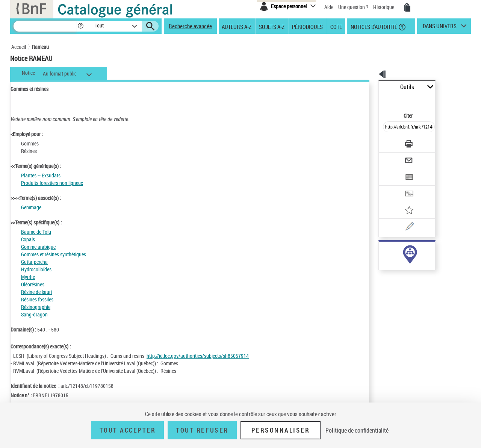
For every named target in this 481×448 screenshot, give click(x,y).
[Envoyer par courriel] (388, 142)
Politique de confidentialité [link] (357, 430)
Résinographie (36, 307)
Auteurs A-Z (237, 26)
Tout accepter (128, 430)
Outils (370, 87)
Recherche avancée (190, 26)
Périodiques (307, 26)
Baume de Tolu (36, 232)
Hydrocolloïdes (36, 269)
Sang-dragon (34, 314)
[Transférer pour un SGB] (391, 171)
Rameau (40, 47)
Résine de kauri (36, 292)
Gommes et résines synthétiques (54, 254)
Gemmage (31, 207)
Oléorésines (33, 284)
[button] (80, 26)
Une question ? (353, 7)
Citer (376, 99)
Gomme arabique (38, 247)
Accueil (19, 47)
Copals (28, 239)
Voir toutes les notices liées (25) (400, 266)
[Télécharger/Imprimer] (389, 127)
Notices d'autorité (373, 26)
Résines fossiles (37, 299)
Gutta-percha (34, 262)
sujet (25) (381, 251)
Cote (336, 26)
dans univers (440, 28)
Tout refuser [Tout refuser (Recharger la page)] (202, 430)
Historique (384, 7)
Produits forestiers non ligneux (52, 183)
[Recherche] (45, 26)
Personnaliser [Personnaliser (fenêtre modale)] (281, 430)
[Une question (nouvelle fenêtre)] (402, 201)
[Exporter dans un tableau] (393, 157)
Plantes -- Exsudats (41, 175)
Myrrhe (28, 277)
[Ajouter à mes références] (392, 186)
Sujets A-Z (272, 26)
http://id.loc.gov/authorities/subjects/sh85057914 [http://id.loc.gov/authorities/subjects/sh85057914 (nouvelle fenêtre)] (198, 356)
